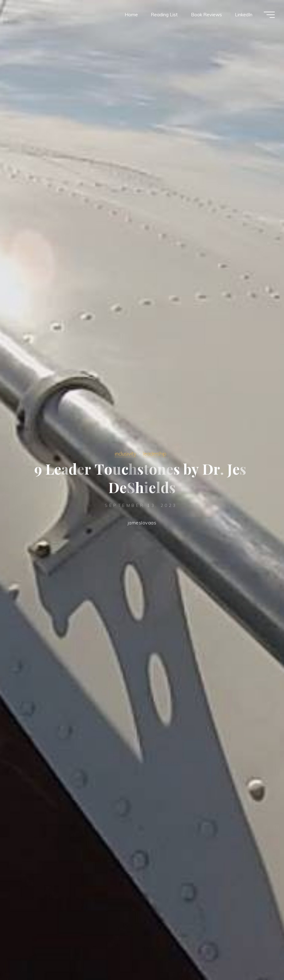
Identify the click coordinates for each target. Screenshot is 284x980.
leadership (155, 454)
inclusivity (126, 454)
